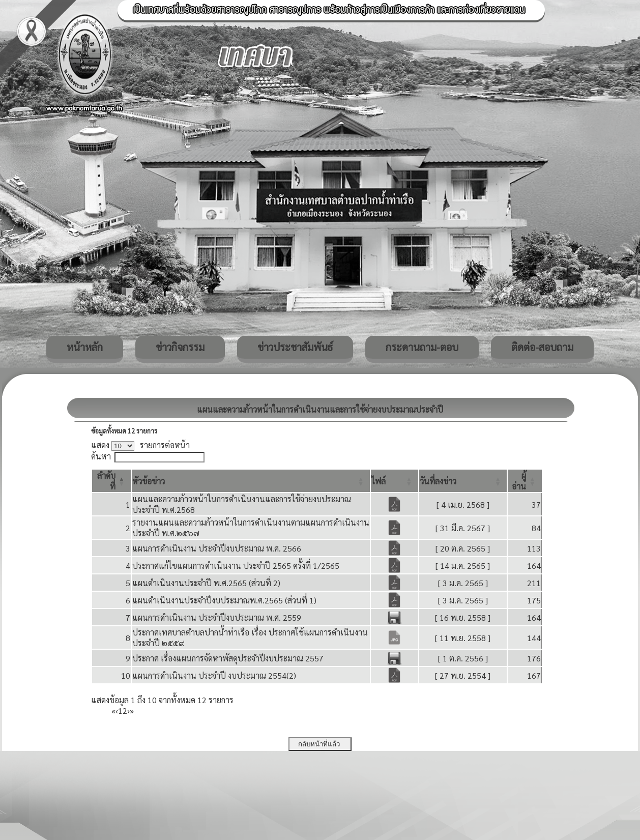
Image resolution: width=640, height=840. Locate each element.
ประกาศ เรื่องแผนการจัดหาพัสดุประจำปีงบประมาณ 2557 (228, 658)
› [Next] (128, 711)
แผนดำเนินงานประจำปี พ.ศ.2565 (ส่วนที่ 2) (206, 583)
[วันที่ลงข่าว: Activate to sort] (463, 481)
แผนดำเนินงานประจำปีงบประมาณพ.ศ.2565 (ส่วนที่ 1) (224, 600)
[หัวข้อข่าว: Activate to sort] (251, 481)
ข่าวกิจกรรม (180, 347)
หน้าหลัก (85, 347)
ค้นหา (101, 456)
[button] (149, 481)
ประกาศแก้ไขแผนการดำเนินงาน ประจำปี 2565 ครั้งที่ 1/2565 (236, 566)
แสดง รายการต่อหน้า (140, 445)
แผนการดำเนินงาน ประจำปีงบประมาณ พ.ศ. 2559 (217, 617)
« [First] (113, 711)
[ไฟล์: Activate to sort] (395, 481)
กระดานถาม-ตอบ (422, 347)
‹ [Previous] (117, 711)
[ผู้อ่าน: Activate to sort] (525, 481)
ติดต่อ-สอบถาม (542, 347)
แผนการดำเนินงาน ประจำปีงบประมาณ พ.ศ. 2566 (217, 548)
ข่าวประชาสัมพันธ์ (295, 347)
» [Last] (132, 711)
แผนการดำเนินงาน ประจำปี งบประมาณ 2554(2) (214, 675)
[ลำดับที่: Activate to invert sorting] (111, 481)
